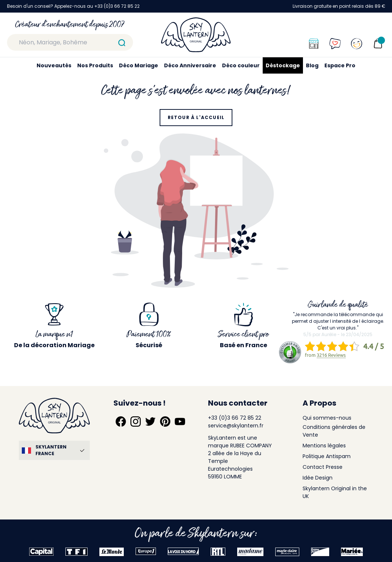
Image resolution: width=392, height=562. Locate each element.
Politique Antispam (327, 456)
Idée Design (318, 478)
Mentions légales (324, 446)
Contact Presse (323, 467)
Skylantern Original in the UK (335, 492)
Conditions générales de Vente (334, 431)
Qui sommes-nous (327, 418)
